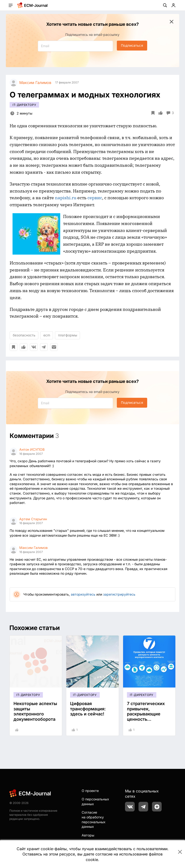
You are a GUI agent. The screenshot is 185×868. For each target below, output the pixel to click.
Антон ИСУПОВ (32, 449)
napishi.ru (66, 198)
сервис (95, 198)
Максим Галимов (33, 548)
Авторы (88, 835)
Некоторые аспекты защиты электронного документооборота (35, 711)
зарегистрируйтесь (119, 594)
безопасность (24, 335)
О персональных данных (95, 801)
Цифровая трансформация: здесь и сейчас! (88, 709)
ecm (47, 335)
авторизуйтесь (83, 594)
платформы (68, 335)
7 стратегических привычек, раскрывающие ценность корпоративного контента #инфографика (146, 719)
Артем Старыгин (33, 519)
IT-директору (24, 105)
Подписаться (132, 45)
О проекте (90, 791)
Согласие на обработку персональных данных (94, 819)
